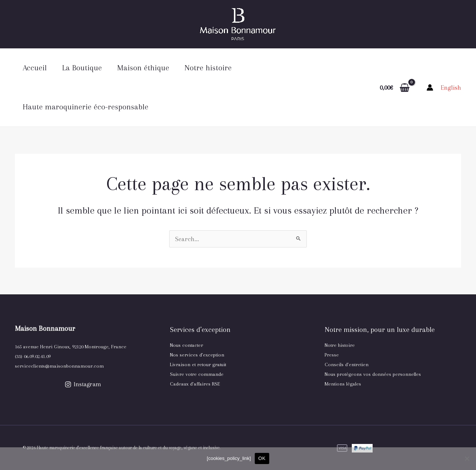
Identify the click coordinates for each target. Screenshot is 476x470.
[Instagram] (83, 384)
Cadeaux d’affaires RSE (195, 384)
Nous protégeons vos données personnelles (373, 374)
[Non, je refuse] (467, 458)
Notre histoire (340, 345)
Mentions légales (343, 384)
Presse (332, 355)
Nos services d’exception (197, 355)
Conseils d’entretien (347, 365)
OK (262, 458)
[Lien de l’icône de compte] (430, 87)
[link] (451, 87)
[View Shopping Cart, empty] (395, 88)
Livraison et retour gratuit (198, 365)
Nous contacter (186, 345)
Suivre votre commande (197, 374)
